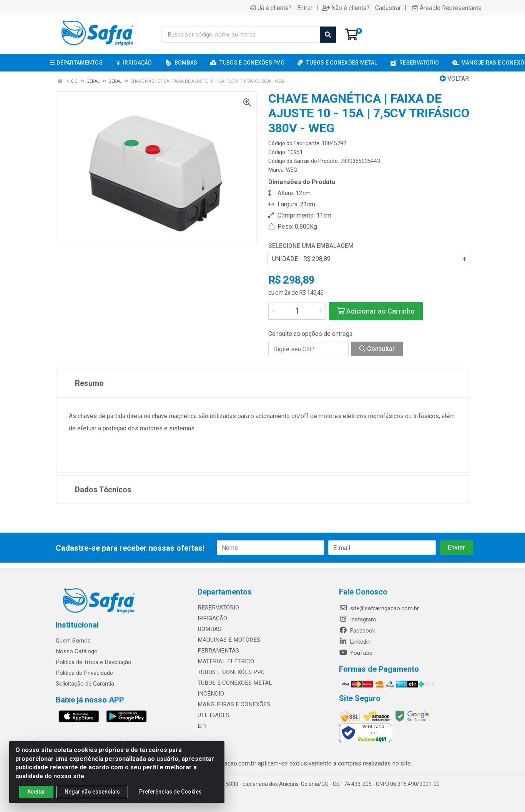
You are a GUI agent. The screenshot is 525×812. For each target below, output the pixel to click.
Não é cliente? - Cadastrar (361, 8)
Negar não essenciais (92, 792)
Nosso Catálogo (76, 651)
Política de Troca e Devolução (93, 662)
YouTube (356, 653)
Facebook (357, 631)
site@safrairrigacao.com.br (379, 608)
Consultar (377, 349)
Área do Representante (447, 8)
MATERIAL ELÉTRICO (224, 661)
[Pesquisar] (328, 35)
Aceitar (36, 792)
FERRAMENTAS (217, 651)
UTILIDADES (213, 715)
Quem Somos (73, 641)
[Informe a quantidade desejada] (297, 311)
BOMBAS (209, 629)
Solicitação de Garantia (85, 684)
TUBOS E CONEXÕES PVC (230, 672)
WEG (292, 170)
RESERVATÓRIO (217, 608)
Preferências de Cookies (170, 792)
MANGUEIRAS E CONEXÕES (232, 704)
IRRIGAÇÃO (212, 618)
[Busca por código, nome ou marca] (241, 35)
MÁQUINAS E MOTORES (228, 640)
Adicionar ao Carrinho (376, 311)
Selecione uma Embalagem (311, 246)
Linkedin (355, 642)
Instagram (357, 619)
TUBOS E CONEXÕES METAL (233, 683)
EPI (202, 726)
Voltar (454, 79)
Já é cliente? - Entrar (281, 8)
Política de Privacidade (84, 673)
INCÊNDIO (210, 694)
